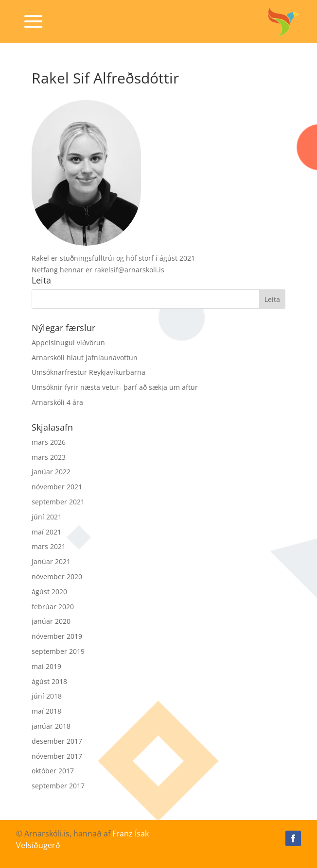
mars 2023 (49, 457)
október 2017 (53, 771)
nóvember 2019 (57, 636)
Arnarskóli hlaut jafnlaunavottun (85, 358)
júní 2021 (47, 517)
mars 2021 (49, 546)
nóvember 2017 (57, 756)
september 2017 (58, 786)
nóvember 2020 (57, 576)
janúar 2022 (51, 472)
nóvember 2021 (57, 487)
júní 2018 (47, 696)
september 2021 (58, 502)
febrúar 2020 (53, 607)
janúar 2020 (51, 621)
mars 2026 (49, 442)
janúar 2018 (51, 726)
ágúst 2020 (49, 592)
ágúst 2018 (49, 681)
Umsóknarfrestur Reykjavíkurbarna (88, 372)
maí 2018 (46, 711)
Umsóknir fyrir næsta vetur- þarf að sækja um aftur (115, 387)
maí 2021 (46, 532)
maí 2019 (46, 666)
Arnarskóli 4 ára (57, 402)
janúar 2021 (51, 561)
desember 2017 (57, 741)
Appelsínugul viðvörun (68, 342)
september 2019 (58, 651)
